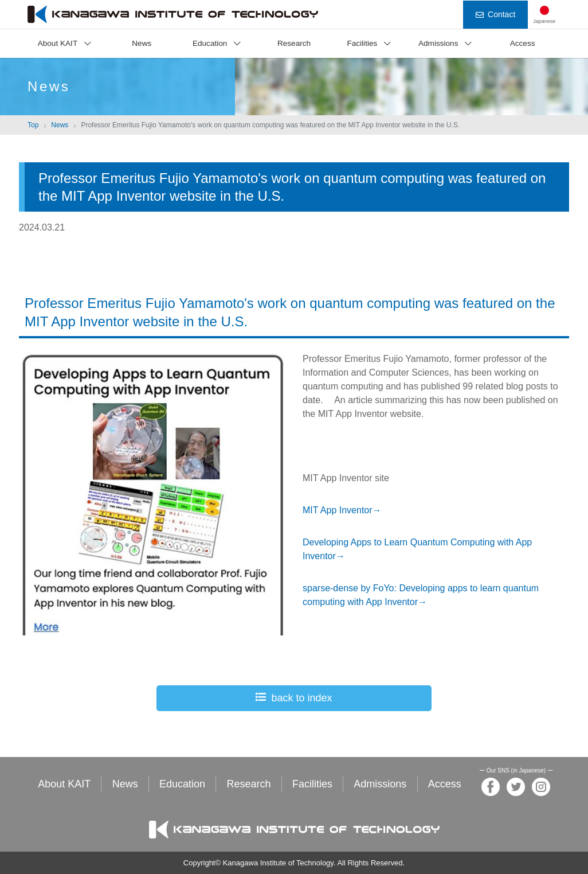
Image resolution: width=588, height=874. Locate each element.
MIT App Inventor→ (342, 510)
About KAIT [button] (58, 43)
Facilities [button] (362, 43)
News (142, 43)
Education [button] (210, 43)
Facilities (312, 784)
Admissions (380, 784)
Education (182, 784)
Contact (495, 14)
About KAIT (64, 784)
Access (523, 43)
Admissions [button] (438, 43)
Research (294, 43)
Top (33, 125)
